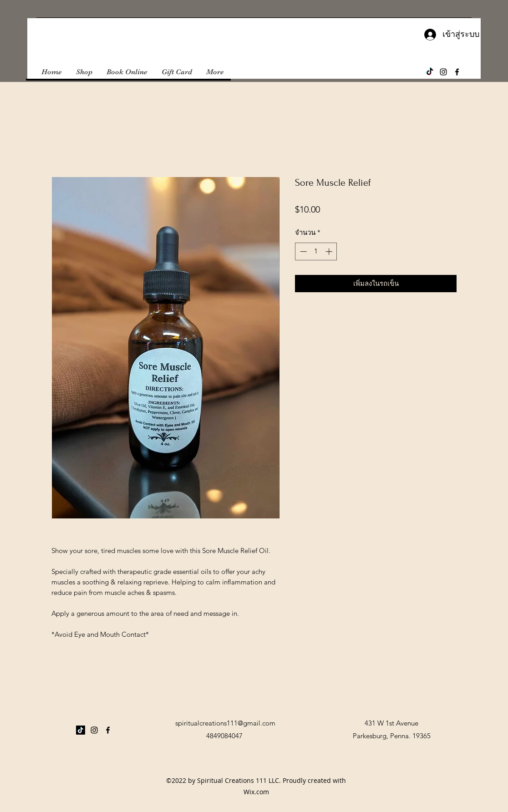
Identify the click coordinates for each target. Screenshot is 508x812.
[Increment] (330, 251)
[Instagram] (443, 72)
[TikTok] (430, 72)
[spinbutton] (316, 251)
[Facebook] (457, 72)
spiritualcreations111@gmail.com (225, 723)
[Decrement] (302, 251)
